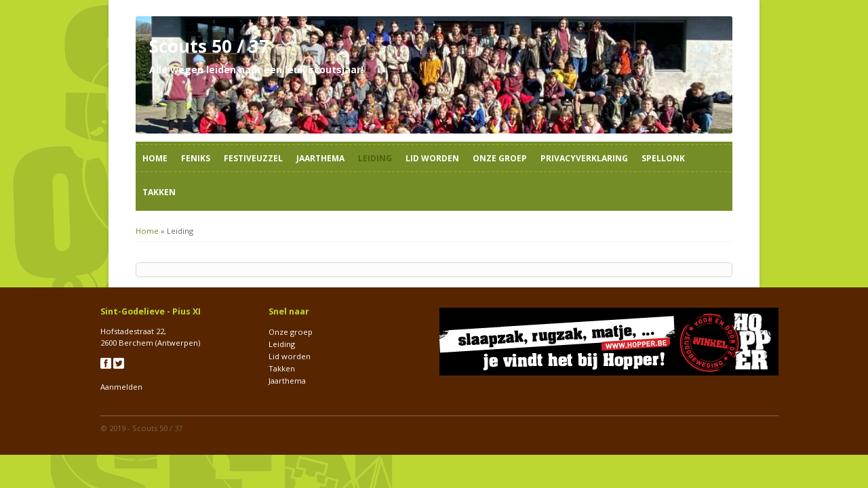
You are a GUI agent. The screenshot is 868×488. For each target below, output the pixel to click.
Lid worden (432, 158)
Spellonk (663, 158)
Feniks (196, 158)
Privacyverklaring (584, 158)
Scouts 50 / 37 (157, 428)
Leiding (375, 158)
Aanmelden (121, 387)
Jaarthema (320, 158)
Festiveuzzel (253, 158)
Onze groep (500, 158)
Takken (159, 192)
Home (155, 158)
